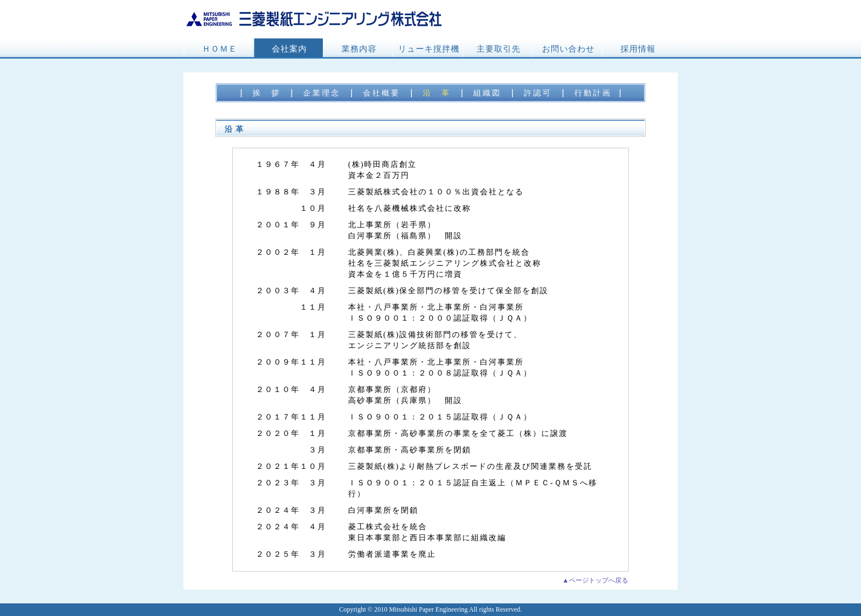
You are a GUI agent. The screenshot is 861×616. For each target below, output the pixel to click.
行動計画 (593, 93)
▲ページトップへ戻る (595, 580)
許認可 (538, 93)
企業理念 (322, 93)
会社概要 (382, 93)
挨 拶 (267, 93)
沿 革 (437, 93)
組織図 (487, 93)
